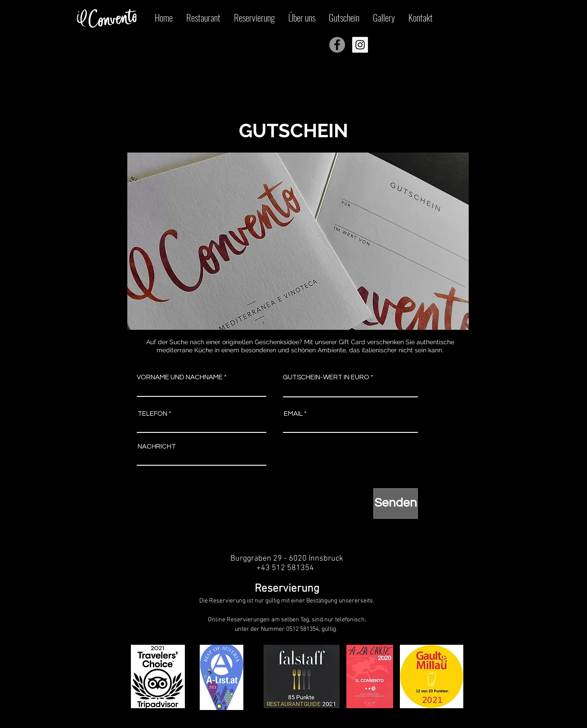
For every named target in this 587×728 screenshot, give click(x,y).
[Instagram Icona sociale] (360, 45)
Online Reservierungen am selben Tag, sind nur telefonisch (286, 620)
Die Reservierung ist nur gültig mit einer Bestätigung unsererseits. (287, 601)
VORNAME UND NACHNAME (180, 377)
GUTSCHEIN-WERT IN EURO (326, 377)
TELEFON (152, 414)
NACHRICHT (157, 447)
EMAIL (293, 414)
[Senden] (396, 503)
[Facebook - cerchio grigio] (337, 45)
